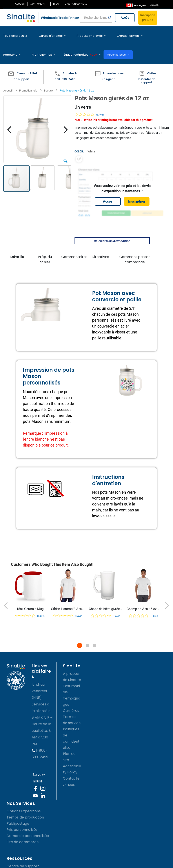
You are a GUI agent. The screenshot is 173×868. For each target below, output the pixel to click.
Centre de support (23, 853)
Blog (56, 4)
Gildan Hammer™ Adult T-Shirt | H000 (68, 596)
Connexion (37, 4)
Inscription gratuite (148, 17)
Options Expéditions (24, 798)
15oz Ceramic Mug (30, 596)
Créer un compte (76, 4)
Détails (17, 244)
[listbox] (122, 146)
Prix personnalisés (22, 816)
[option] (79, 146)
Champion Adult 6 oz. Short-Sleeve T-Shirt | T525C (143, 596)
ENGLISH (155, 5)
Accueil (20, 4)
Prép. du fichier (45, 246)
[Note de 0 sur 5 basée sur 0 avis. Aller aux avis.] (89, 101)
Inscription (137, 188)
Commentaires (74, 244)
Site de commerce (23, 829)
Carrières (71, 697)
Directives (100, 244)
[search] (96, 18)
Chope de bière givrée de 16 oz (106, 596)
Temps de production (25, 804)
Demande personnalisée (28, 823)
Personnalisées (84, 45)
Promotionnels (28, 77)
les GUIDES (16, 859)
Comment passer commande (135, 246)
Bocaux (48, 77)
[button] (22, 64)
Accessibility (16, 865)
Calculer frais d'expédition (112, 228)
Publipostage (18, 810)
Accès (125, 18)
